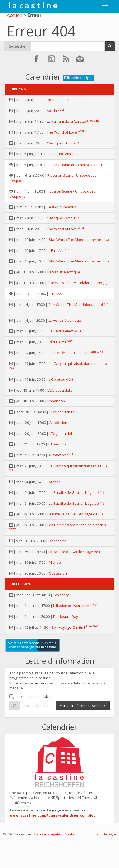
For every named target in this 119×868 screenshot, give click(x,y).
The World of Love (62, 132)
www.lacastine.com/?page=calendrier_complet (52, 815)
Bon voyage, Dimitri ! (68, 627)
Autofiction (58, 423)
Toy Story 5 (62, 595)
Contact (71, 834)
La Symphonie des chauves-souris (75, 165)
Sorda (52, 111)
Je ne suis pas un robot (30, 696)
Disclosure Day (66, 616)
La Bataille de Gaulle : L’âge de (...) (76, 492)
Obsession (58, 541)
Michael (55, 482)
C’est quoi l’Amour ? (63, 143)
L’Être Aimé (58, 250)
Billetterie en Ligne (78, 78)
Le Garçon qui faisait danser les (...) (78, 364)
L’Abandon (56, 401)
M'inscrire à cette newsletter (83, 705)
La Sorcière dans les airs (69, 353)
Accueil (15, 15)
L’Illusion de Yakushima (72, 606)
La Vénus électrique (64, 272)
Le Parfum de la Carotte (66, 121)
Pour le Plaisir (58, 100)
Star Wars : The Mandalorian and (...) (79, 240)
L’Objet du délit (61, 379)
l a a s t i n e (33, 5)
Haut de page (105, 834)
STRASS (56, 294)
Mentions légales (48, 834)
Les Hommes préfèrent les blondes (77, 525)
